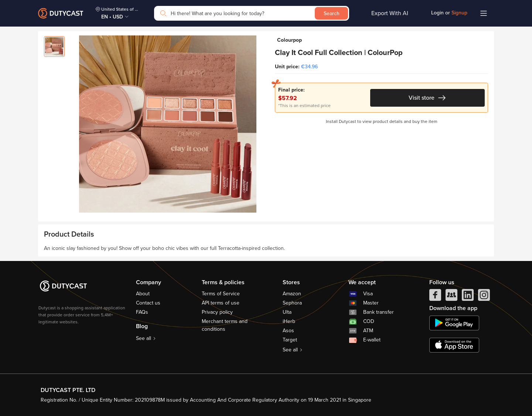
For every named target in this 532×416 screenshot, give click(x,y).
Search (332, 13)
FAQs (142, 312)
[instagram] (484, 297)
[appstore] (454, 345)
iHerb (289, 321)
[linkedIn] (468, 297)
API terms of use (221, 303)
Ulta (287, 312)
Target (290, 340)
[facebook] (435, 297)
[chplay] (454, 323)
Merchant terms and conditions (225, 325)
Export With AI (390, 13)
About (143, 294)
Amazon (292, 294)
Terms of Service (221, 294)
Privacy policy (217, 312)
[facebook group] (451, 297)
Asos (288, 331)
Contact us (148, 303)
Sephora (292, 303)
